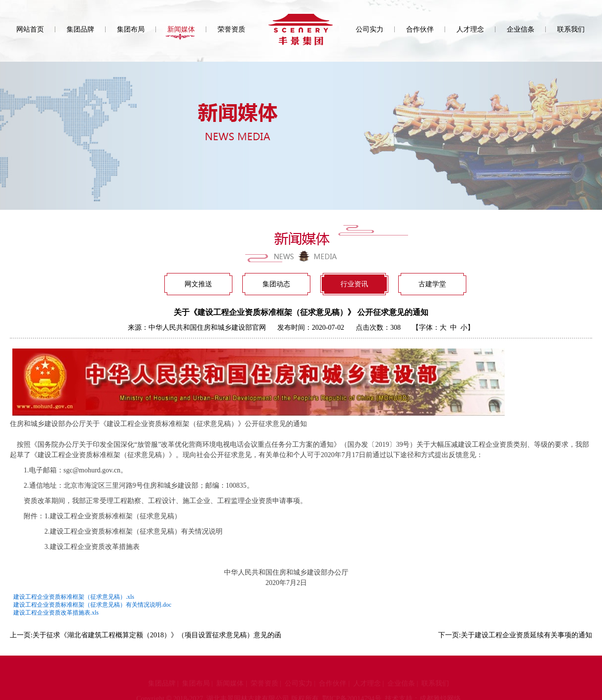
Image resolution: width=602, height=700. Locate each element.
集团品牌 (80, 29)
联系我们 (571, 29)
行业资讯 (354, 284)
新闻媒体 (181, 29)
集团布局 (131, 29)
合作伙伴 (420, 29)
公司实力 (370, 29)
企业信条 (521, 29)
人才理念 (470, 29)
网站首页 (30, 29)
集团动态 (276, 284)
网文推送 (198, 284)
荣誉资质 (231, 29)
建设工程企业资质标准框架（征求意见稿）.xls (74, 597)
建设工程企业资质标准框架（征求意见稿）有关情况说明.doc (92, 605)
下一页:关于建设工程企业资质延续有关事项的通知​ (515, 635)
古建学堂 (432, 284)
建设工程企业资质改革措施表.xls (56, 613)
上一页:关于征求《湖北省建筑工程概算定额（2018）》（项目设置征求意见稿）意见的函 (146, 635)
